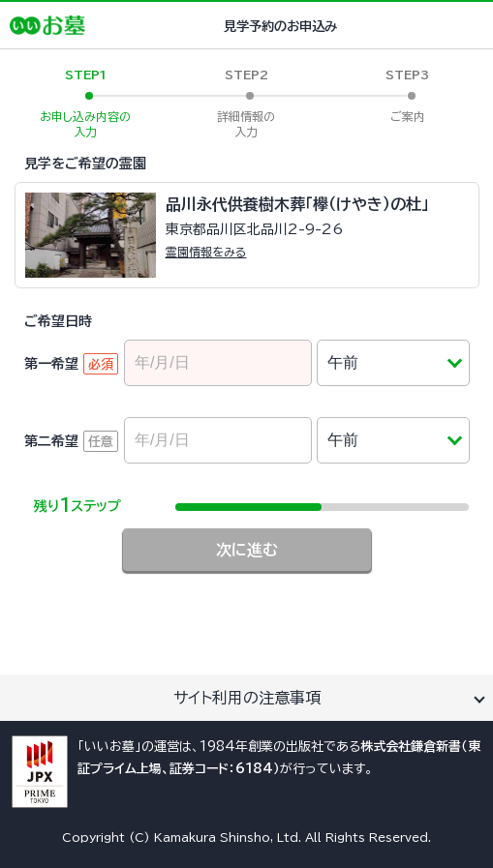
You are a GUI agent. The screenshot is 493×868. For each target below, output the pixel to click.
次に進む (247, 550)
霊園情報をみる (206, 252)
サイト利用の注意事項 (247, 698)
